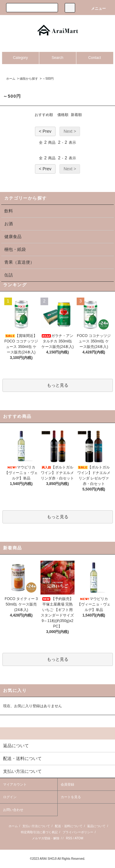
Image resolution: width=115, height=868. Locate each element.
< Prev (45, 131)
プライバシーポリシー (78, 832)
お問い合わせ (13, 810)
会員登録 (67, 784)
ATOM (79, 838)
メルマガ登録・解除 (46, 838)
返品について (96, 826)
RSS (69, 838)
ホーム (11, 79)
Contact (95, 58)
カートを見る (71, 797)
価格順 (63, 115)
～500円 (48, 79)
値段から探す (29, 79)
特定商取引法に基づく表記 (39, 832)
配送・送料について (69, 826)
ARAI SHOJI (48, 859)
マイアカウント (15, 784)
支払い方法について (36, 826)
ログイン (10, 797)
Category (20, 58)
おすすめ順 (44, 115)
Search (57, 58)
